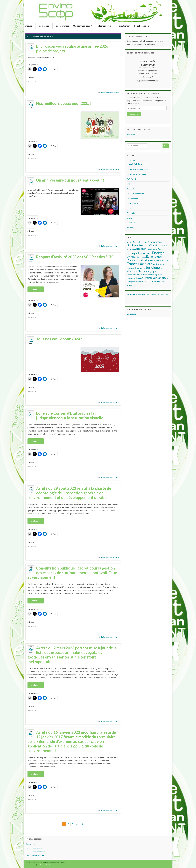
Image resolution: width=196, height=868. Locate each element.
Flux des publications (34, 848)
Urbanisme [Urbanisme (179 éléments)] (153, 281)
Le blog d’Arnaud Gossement (138, 169)
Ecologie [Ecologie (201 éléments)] (132, 253)
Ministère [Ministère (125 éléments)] (132, 271)
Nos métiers (44, 26)
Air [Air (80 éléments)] (146, 242)
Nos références (62, 26)
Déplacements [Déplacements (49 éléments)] (152, 250)
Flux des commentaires (35, 852)
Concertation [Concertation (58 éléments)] (162, 246)
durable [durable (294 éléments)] (141, 249)
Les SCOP (131, 161)
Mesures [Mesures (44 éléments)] (163, 268)
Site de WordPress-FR (35, 856)
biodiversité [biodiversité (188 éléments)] (134, 245)
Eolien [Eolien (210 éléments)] (150, 256)
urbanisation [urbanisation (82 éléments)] (141, 281)
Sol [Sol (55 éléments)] (143, 278)
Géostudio (131, 213)
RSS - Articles (132, 134)
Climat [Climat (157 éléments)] (153, 245)
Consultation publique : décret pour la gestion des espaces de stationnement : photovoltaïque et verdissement (72, 573)
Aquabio (130, 228)
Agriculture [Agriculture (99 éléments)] (138, 242)
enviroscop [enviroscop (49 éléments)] (142, 257)
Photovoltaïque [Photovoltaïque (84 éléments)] (134, 275)
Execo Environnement (135, 194)
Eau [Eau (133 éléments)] (159, 249)
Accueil (30, 26)
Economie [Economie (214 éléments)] (145, 253)
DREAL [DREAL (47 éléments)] (129, 250)
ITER (129, 208)
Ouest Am (131, 223)
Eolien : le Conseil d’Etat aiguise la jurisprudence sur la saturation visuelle (70, 415)
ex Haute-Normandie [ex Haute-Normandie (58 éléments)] (160, 261)
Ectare (129, 218)
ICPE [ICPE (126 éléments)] (149, 264)
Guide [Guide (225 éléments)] (142, 264)
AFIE (129, 184)
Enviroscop (132, 314)
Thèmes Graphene (47, 865)
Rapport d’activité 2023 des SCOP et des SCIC (75, 257)
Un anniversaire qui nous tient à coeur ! (70, 180)
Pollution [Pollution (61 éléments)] (147, 275)
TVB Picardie (132, 179)
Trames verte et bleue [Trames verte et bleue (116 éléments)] (156, 278)
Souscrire (134, 114)
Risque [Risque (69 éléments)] (139, 278)
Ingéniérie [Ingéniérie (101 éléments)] (140, 268)
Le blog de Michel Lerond (136, 174)
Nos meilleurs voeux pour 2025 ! (64, 103)
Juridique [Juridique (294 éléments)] (153, 267)
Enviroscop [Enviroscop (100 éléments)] (132, 257)
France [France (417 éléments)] (132, 264)
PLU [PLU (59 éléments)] (142, 275)
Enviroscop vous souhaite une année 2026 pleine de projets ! (72, 48)
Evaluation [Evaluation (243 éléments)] (144, 260)
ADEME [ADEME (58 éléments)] (129, 242)
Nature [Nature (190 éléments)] (142, 271)
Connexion (30, 844)
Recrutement (124, 26)
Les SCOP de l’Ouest (138, 164)
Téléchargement (105, 26)
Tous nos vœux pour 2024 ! (59, 339)
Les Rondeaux (132, 203)
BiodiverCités (132, 189)
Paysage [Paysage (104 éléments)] (152, 271)
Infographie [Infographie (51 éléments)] (131, 268)
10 (82, 824)
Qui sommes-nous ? (83, 26)
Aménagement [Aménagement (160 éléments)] (157, 242)
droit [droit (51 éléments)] (133, 250)
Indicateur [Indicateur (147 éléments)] (158, 264)
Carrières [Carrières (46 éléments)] (145, 246)
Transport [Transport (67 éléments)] (131, 282)
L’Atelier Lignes (133, 198)
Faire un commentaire (110, 93)
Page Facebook (141, 26)
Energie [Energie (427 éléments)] (158, 253)
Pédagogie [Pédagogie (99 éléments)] (157, 275)
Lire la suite (36, 289)
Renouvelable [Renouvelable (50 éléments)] (131, 278)
